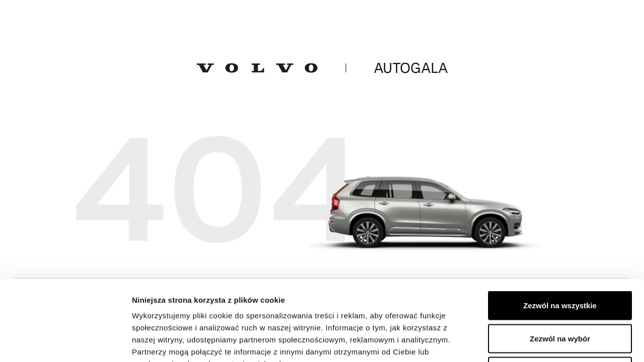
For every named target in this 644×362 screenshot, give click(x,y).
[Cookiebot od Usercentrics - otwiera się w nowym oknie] (65, 342)
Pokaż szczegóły (537, 342)
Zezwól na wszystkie (560, 230)
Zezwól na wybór (560, 263)
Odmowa (560, 296)
